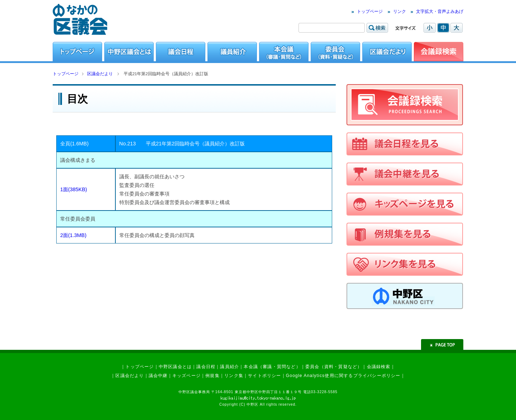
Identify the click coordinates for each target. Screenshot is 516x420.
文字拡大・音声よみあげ (440, 11)
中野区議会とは (175, 367)
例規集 (212, 376)
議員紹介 (230, 367)
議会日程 (206, 367)
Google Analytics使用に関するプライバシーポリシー (343, 376)
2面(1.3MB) (73, 235)
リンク (400, 11)
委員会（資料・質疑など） (334, 367)
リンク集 (234, 376)
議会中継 (158, 376)
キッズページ (187, 376)
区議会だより (100, 74)
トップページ (370, 11)
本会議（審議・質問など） (272, 367)
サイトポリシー (264, 376)
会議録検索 (379, 367)
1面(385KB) (74, 189)
